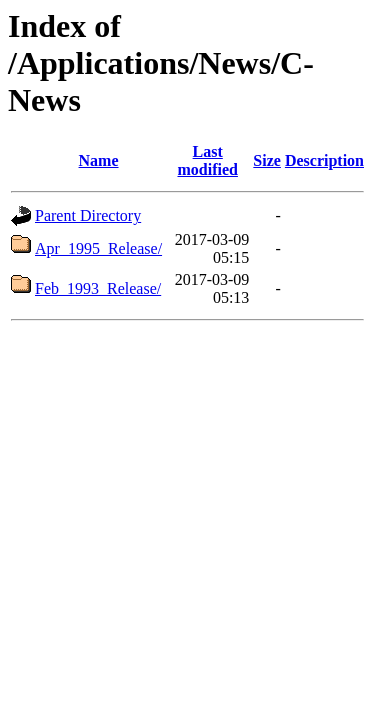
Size (267, 160)
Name (99, 160)
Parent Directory (88, 215)
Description (324, 160)
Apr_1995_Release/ (98, 248)
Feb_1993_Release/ (98, 288)
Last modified (207, 160)
